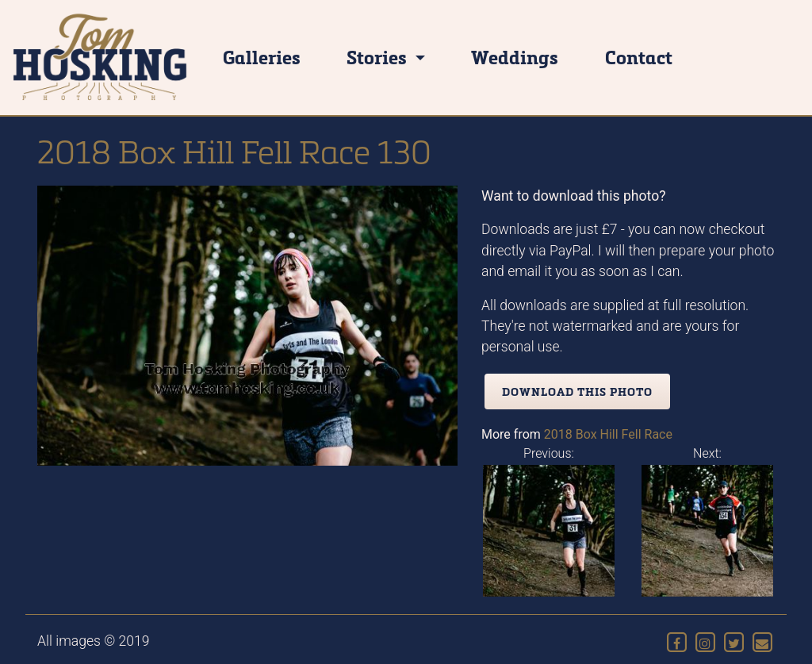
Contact (639, 57)
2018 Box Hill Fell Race (608, 434)
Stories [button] (379, 57)
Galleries (262, 57)
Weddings (515, 57)
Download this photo (577, 391)
